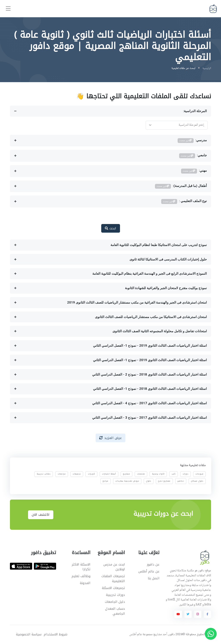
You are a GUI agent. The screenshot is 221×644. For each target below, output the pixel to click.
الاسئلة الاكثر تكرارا (81, 567)
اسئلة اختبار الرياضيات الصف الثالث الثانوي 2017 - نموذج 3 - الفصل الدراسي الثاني (149, 418)
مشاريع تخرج (164, 481)
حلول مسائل (197, 481)
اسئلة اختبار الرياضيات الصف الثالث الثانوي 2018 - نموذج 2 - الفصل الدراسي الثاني (149, 374)
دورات (185, 474)
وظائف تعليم (81, 576)
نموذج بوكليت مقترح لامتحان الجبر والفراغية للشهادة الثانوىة (166, 288)
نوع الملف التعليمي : (184, 201)
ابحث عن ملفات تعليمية (183, 68)
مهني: (194, 171)
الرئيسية (207, 68)
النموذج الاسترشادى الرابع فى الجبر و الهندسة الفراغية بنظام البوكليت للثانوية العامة (150, 274)
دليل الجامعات (115, 602)
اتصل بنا (154, 578)
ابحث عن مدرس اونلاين (114, 567)
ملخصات (141, 474)
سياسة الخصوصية (29, 634)
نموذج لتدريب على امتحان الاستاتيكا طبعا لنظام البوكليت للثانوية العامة (159, 245)
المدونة (85, 583)
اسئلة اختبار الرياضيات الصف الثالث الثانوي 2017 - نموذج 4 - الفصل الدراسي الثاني (149, 403)
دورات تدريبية (115, 595)
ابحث (111, 228)
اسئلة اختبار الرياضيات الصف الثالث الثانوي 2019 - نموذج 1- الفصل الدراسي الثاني (150, 346)
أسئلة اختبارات (109, 474)
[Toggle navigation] (8, 9)
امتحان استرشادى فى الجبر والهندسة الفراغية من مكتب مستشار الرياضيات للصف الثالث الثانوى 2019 (137, 302)
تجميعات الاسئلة (113, 588)
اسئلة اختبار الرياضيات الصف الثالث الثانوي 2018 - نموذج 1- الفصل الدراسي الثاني (150, 389)
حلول (148, 481)
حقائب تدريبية (44, 474)
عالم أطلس (136, 635)
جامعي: (193, 156)
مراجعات (62, 474)
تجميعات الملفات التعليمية (113, 579)
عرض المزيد (111, 438)
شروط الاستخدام (56, 634)
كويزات (91, 474)
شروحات (199, 474)
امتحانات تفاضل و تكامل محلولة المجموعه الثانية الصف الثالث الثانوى (160, 331)
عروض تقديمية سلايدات (127, 481)
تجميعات (77, 474)
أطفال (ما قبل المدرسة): (181, 186)
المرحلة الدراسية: (195, 111)
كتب (174, 474)
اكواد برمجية (158, 474)
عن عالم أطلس (149, 571)
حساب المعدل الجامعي (115, 611)
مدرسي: (192, 141)
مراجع (105, 481)
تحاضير (181, 481)
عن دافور (153, 564)
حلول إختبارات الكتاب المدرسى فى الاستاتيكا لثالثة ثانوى (168, 259)
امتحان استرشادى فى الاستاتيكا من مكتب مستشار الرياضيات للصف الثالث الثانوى (151, 317)
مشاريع (126, 474)
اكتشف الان (41, 515)
